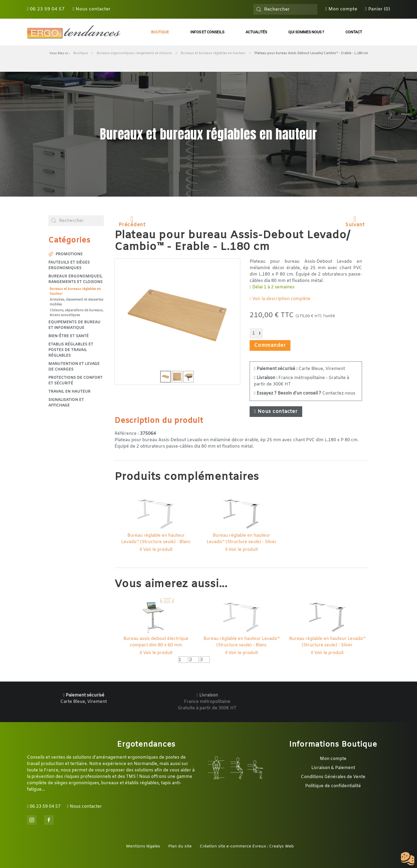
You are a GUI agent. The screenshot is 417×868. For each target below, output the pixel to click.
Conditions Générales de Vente (333, 777)
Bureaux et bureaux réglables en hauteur (75, 292)
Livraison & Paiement (333, 768)
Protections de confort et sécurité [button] (75, 381)
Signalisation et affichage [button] (66, 403)
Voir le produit (156, 550)
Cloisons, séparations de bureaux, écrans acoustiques (76, 313)
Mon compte (341, 9)
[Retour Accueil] (74, 32)
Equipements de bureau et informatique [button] (74, 325)
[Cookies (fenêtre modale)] (408, 859)
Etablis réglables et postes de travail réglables (71, 350)
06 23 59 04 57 (46, 9)
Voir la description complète (280, 299)
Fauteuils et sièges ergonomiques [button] (69, 265)
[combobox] (285, 9)
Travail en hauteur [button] (69, 392)
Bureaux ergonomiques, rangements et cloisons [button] (75, 279)
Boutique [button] (160, 32)
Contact (354, 32)
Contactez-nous (305, 393)
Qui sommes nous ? (306, 32)
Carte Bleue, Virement (299, 369)
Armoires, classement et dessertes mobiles (76, 302)
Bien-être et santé (68, 336)
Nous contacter (92, 9)
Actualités (256, 32)
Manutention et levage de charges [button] (74, 367)
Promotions (65, 254)
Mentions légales (143, 846)
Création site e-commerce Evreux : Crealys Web (247, 846)
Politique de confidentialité (333, 786)
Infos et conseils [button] (207, 32)
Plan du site (180, 846)
